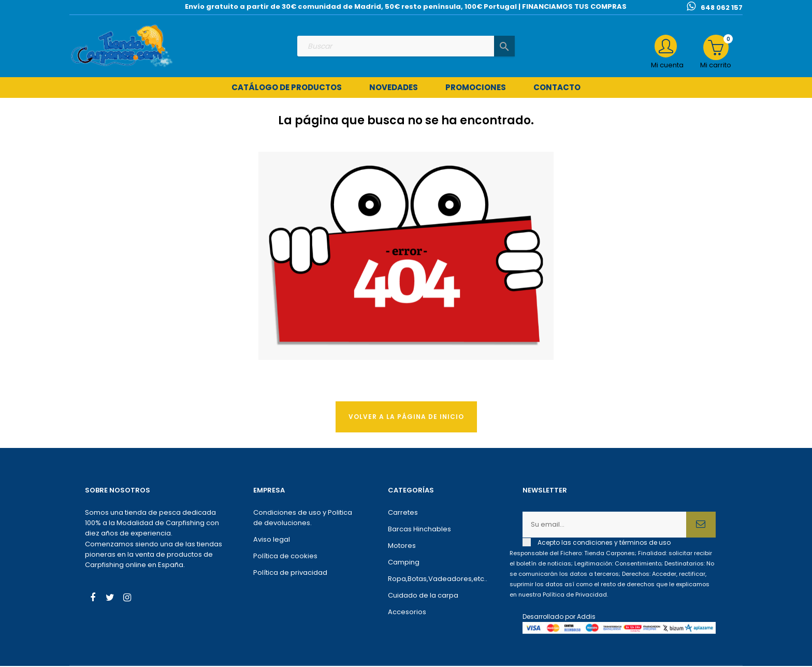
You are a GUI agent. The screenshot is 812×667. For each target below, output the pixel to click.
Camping (404, 564)
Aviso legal (272, 541)
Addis (586, 618)
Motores (402, 547)
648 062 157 (722, 8)
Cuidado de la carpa (423, 597)
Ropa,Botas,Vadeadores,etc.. (438, 580)
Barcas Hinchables (419, 531)
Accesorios (407, 613)
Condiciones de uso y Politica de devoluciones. (303, 519)
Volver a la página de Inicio (406, 418)
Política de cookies (285, 557)
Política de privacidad (290, 574)
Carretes (403, 514)
